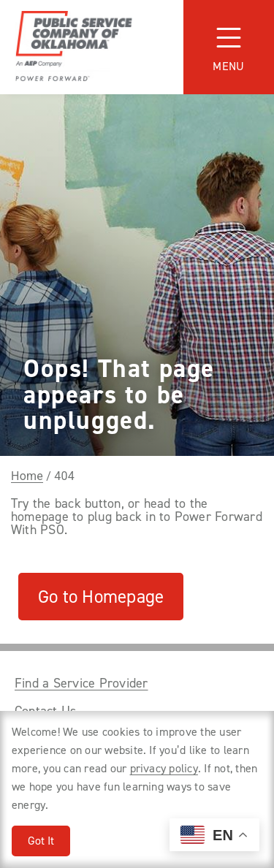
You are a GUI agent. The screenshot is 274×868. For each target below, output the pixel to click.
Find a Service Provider (81, 683)
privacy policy (164, 768)
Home (27, 476)
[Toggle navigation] (229, 47)
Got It (41, 841)
